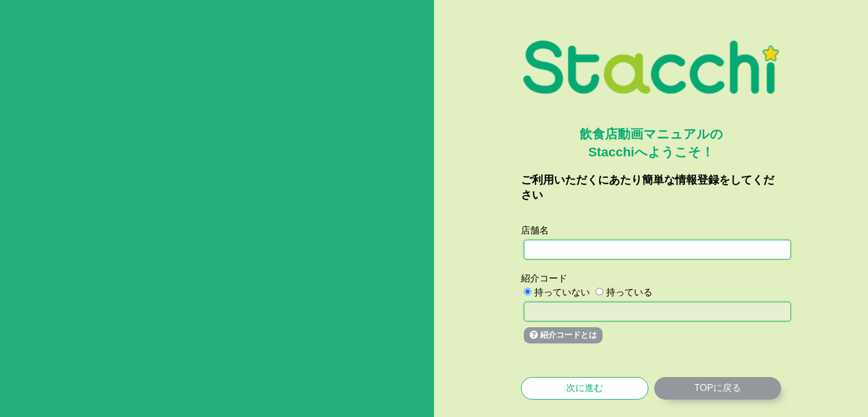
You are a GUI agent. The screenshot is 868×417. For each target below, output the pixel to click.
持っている (624, 292)
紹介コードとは (563, 335)
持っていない (557, 292)
